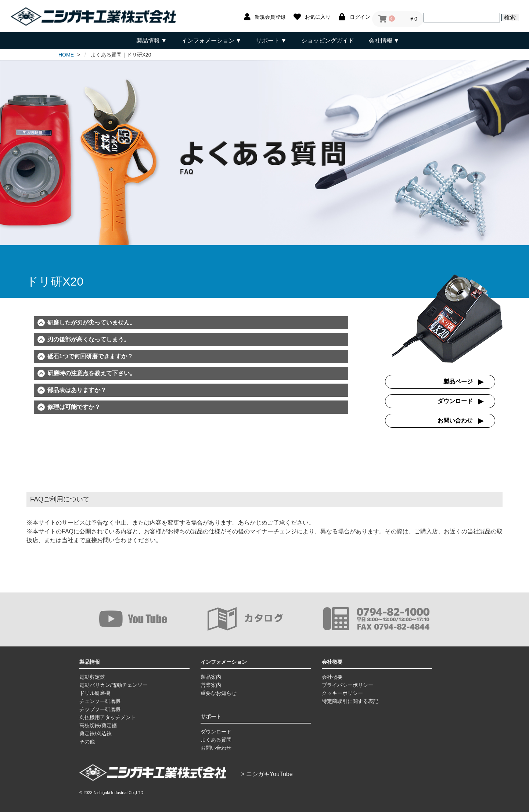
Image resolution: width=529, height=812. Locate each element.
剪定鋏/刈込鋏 (96, 733)
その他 (87, 742)
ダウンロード (455, 401)
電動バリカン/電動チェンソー (114, 685)
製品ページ (458, 382)
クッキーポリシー (342, 693)
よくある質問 (216, 740)
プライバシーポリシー (348, 685)
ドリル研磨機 (95, 693)
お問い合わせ (455, 420)
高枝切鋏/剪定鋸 (98, 725)
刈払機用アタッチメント (108, 717)
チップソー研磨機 (100, 709)
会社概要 (332, 677)
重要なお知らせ (219, 693)
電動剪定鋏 (92, 677)
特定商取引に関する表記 (350, 701)
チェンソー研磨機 (100, 701)
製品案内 (211, 677)
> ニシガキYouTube (267, 774)
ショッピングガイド (328, 41)
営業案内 (211, 685)
